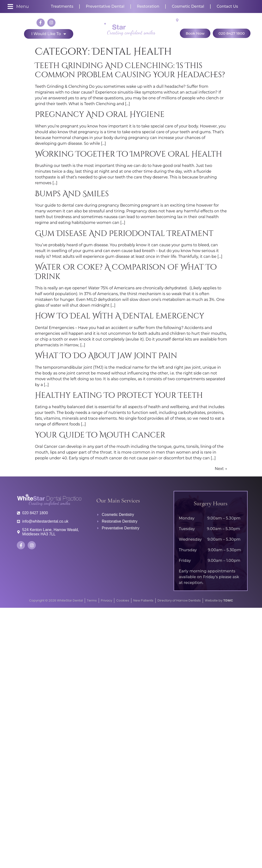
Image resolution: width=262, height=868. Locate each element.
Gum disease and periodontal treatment (124, 234)
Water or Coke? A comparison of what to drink (126, 272)
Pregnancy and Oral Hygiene (100, 115)
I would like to (49, 34)
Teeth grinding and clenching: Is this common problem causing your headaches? (130, 70)
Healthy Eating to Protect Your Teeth (119, 396)
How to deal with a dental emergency (120, 316)
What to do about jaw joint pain (106, 356)
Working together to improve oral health (129, 154)
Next (221, 469)
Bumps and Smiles (72, 194)
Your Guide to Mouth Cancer (100, 435)
